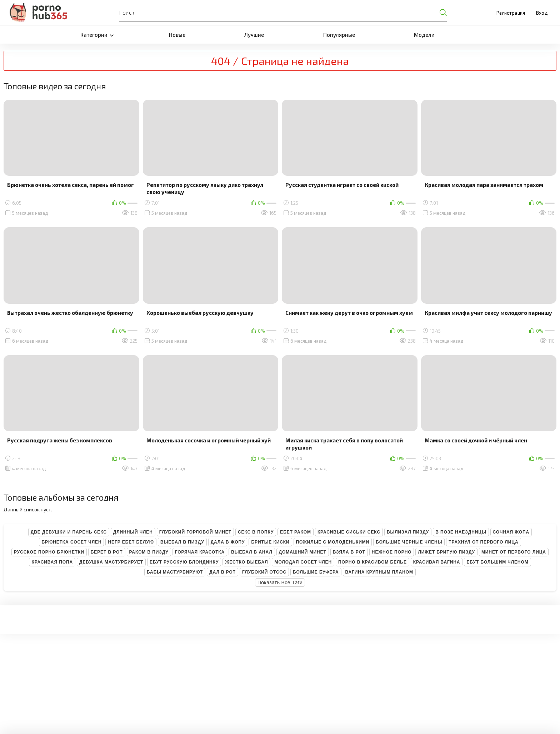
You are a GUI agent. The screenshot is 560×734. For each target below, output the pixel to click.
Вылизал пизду (408, 532)
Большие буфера (316, 572)
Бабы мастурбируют (175, 572)
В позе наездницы (461, 532)
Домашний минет (303, 552)
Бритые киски (270, 542)
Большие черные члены (409, 542)
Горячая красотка (200, 552)
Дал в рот (222, 572)
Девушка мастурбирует (111, 562)
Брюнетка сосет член (71, 542)
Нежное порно (392, 552)
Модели (424, 35)
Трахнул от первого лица (483, 542)
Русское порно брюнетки (49, 552)
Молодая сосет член (303, 562)
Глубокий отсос (264, 572)
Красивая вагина (437, 562)
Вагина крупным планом (379, 572)
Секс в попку (256, 532)
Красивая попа (52, 562)
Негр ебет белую (131, 542)
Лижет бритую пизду (446, 552)
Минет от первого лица (514, 552)
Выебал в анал (252, 552)
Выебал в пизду (182, 542)
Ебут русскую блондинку (184, 562)
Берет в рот (107, 552)
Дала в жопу (228, 542)
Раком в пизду (149, 552)
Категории (97, 35)
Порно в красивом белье (372, 562)
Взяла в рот (349, 552)
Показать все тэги (280, 582)
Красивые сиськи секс (349, 532)
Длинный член (133, 532)
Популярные (339, 35)
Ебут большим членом (497, 562)
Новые (177, 35)
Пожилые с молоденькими (333, 542)
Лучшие (254, 35)
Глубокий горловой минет (195, 532)
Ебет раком (296, 532)
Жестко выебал (246, 562)
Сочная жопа (511, 532)
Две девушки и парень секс (69, 532)
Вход (542, 13)
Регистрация (511, 13)
